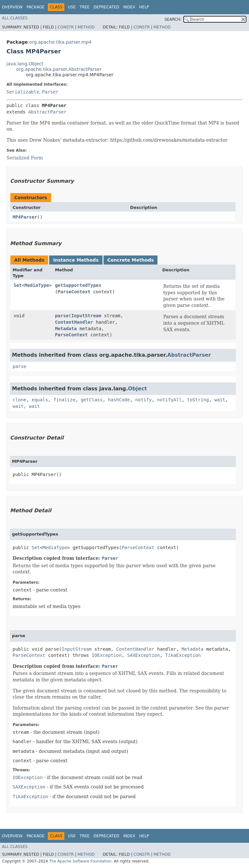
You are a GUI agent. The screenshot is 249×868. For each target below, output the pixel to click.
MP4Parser (25, 217)
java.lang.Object (25, 64)
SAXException (143, 655)
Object (138, 389)
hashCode (119, 400)
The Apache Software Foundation (80, 861)
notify (143, 400)
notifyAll (169, 400)
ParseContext (74, 292)
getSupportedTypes (78, 285)
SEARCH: (173, 19)
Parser (50, 92)
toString (198, 400)
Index (129, 7)
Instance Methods (76, 260)
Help (144, 7)
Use (72, 7)
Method (86, 27)
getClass (92, 400)
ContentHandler (74, 322)
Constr (66, 27)
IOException (107, 655)
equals (40, 400)
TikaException (183, 655)
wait (220, 400)
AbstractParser (47, 112)
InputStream (87, 316)
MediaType (37, 285)
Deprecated (106, 7)
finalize (64, 400)
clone (19, 400)
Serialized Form (25, 158)
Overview (12, 7)
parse (62, 316)
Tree (85, 7)
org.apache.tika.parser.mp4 (60, 42)
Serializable (23, 92)
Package (35, 7)
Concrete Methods (131, 260)
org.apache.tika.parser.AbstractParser (59, 69)
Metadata (66, 329)
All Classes (15, 18)
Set (18, 285)
